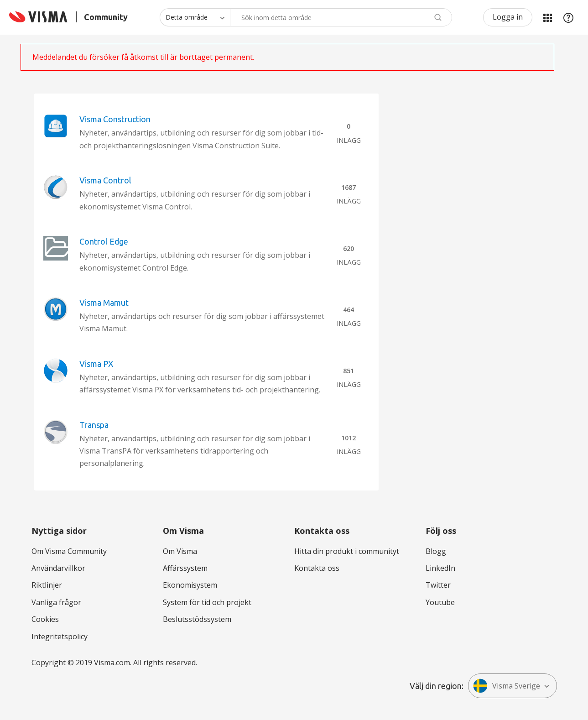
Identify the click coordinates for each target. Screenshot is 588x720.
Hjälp (568, 17)
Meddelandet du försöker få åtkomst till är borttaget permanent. (143, 57)
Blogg (436, 551)
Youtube (440, 602)
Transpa (94, 425)
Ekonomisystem (190, 585)
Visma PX (96, 364)
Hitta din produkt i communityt (347, 551)
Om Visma (180, 551)
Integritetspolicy (60, 637)
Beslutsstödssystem (197, 619)
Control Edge (104, 241)
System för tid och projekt (207, 602)
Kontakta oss (317, 568)
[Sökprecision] (195, 17)
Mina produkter (547, 17)
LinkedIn (440, 568)
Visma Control (105, 180)
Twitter (438, 585)
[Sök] (341, 17)
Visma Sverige (507, 686)
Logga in (508, 17)
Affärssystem (185, 568)
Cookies (45, 619)
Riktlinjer (47, 585)
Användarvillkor (58, 568)
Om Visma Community (69, 551)
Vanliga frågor (56, 602)
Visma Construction (115, 119)
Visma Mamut (104, 303)
